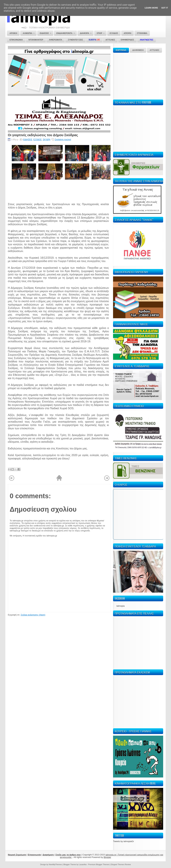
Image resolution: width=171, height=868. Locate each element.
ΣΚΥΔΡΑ (47, 140)
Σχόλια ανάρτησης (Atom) (33, 615)
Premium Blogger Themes (99, 864)
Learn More (151, 8)
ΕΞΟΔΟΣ (37, 140)
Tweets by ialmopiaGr (123, 841)
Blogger (107, 857)
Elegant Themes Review (121, 864)
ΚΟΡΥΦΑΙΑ (121, 50)
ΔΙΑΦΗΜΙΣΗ (138, 50)
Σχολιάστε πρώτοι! (63, 140)
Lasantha (83, 864)
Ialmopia (120, 606)
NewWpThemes (55, 864)
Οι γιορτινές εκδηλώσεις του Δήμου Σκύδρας (43, 135)
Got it (165, 8)
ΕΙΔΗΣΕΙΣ (28, 140)
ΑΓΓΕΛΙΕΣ (154, 50)
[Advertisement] (138, 76)
